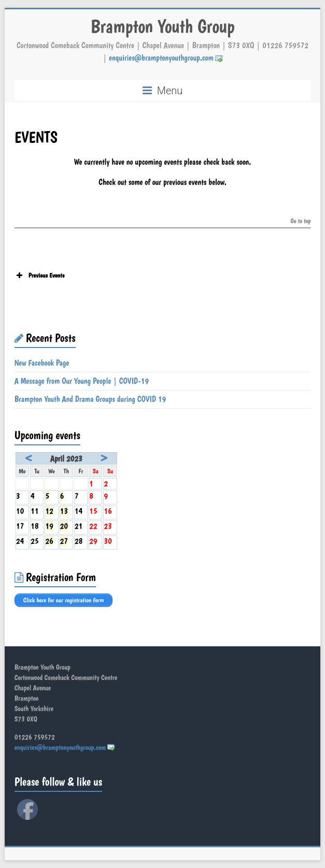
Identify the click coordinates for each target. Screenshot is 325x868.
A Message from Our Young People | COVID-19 (82, 381)
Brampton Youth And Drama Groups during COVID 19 (90, 399)
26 (49, 541)
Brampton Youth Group (162, 26)
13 (64, 511)
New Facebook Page (42, 363)
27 (64, 541)
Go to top (300, 221)
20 (64, 526)
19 (49, 526)
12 (49, 511)
